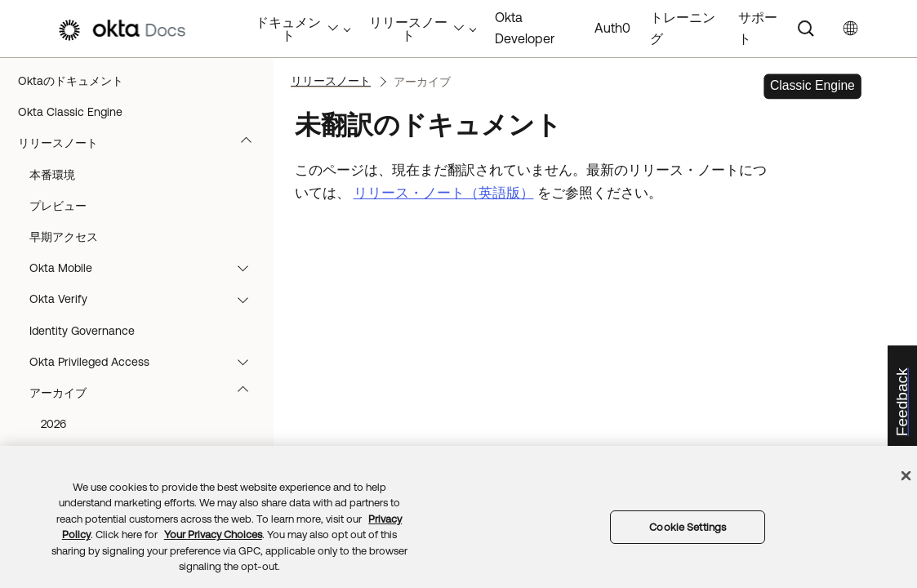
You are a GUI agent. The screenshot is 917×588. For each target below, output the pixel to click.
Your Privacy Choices (213, 535)
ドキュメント (297, 29)
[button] (250, 143)
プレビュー (58, 206)
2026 (53, 424)
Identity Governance (82, 331)
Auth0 (612, 28)
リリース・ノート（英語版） (444, 193)
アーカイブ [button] (147, 393)
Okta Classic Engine (70, 112)
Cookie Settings (688, 527)
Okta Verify (147, 299)
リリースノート (142, 143)
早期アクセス (64, 237)
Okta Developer (525, 28)
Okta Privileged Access (147, 362)
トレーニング (683, 28)
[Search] (806, 29)
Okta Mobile (147, 268)
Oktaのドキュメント (71, 81)
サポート (758, 28)
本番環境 (52, 175)
